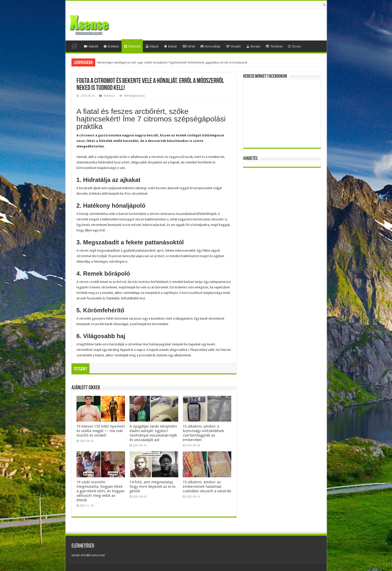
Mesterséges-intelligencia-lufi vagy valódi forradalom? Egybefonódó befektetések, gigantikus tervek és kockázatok (172, 62)
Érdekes (111, 46)
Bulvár (171, 46)
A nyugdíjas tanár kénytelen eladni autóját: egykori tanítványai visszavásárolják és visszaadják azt (153, 433)
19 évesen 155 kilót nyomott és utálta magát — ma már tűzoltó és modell (101, 431)
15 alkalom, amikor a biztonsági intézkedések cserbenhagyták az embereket (203, 433)
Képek (152, 46)
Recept (253, 46)
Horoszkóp (210, 46)
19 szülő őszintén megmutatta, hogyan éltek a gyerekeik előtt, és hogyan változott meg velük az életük (101, 491)
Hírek (189, 46)
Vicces (294, 46)
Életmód (132, 46)
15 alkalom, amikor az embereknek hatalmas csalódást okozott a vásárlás (207, 487)
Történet (274, 46)
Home (74, 46)
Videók (91, 46)
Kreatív (233, 46)
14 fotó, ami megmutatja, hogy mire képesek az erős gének (152, 487)
